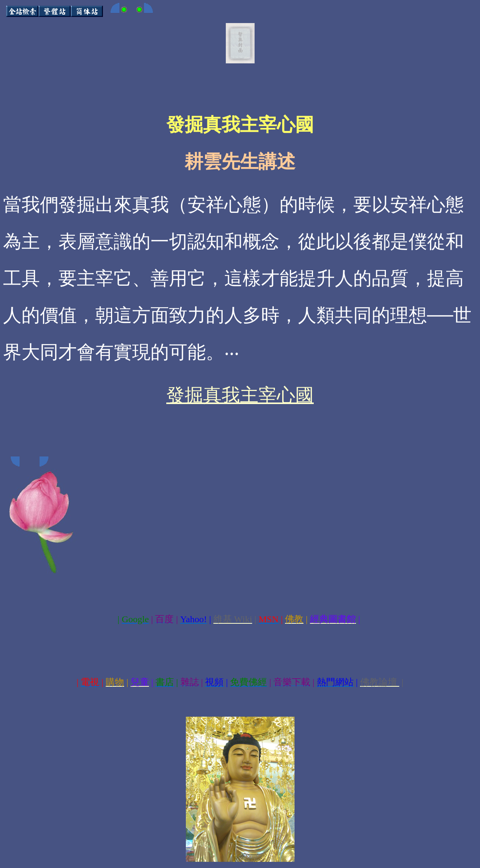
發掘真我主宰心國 (240, 395)
